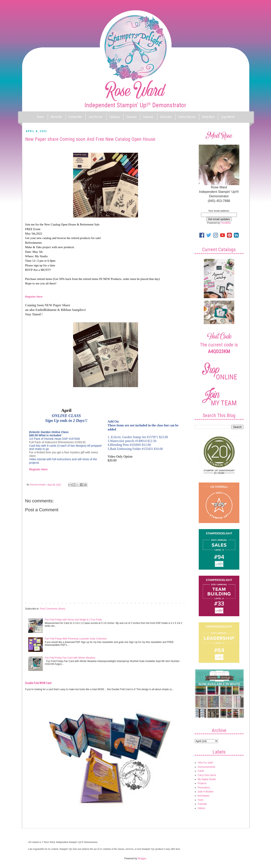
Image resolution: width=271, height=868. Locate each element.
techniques (204, 796)
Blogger (142, 858)
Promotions (204, 788)
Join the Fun (96, 117)
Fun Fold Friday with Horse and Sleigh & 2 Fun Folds (73, 620)
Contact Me (75, 117)
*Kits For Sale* (206, 763)
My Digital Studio (207, 779)
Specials (131, 117)
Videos (201, 808)
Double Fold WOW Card (38, 683)
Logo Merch (228, 117)
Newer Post (32, 603)
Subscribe (166, 117)
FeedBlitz (226, 223)
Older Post (179, 603)
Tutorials (202, 804)
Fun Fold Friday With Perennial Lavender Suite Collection (76, 639)
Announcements (207, 767)
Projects (202, 783)
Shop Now (208, 117)
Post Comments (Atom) (53, 609)
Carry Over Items (207, 775)
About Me (56, 117)
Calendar (148, 117)
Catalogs (115, 117)
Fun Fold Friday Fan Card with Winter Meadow (70, 658)
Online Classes (187, 117)
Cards (201, 771)
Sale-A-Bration (206, 792)
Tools (201, 800)
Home (40, 117)
